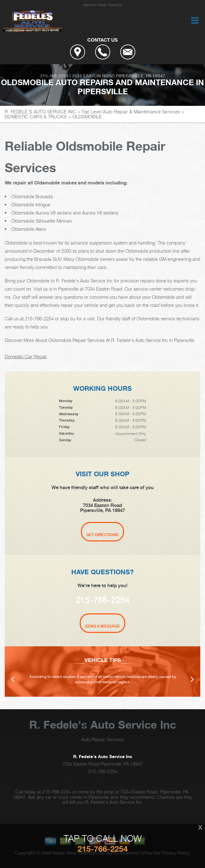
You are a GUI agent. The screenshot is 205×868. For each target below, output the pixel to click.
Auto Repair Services (102, 739)
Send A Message (102, 626)
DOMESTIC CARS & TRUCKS (36, 116)
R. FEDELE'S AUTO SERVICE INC (40, 111)
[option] (102, 672)
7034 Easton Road (93, 76)
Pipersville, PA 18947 (140, 76)
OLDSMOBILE (87, 116)
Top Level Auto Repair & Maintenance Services (131, 111)
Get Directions (102, 535)
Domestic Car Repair (26, 356)
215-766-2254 (54, 76)
